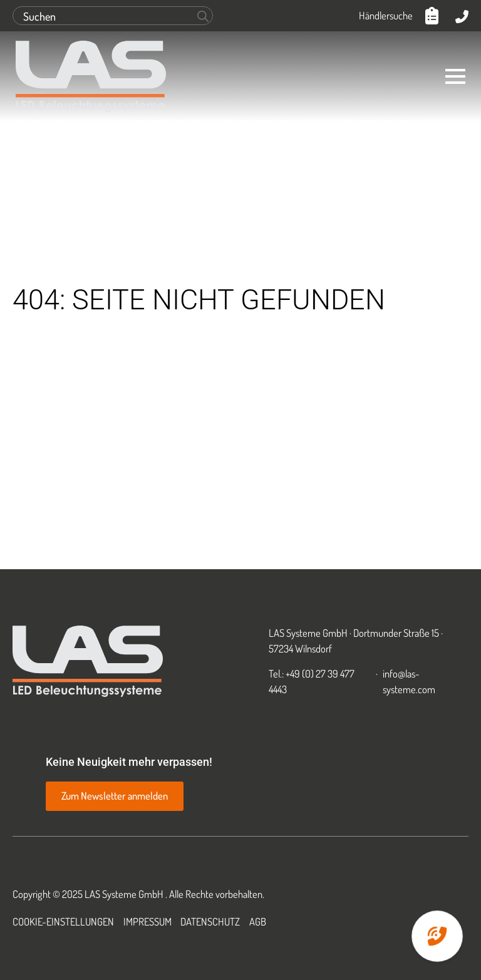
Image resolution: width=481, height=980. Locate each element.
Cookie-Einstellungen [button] (63, 921)
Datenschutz (210, 921)
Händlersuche (386, 15)
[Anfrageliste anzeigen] (434, 16)
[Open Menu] (455, 76)
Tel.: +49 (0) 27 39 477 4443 (312, 681)
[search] (203, 16)
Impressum (147, 921)
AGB (258, 921)
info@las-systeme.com (409, 681)
